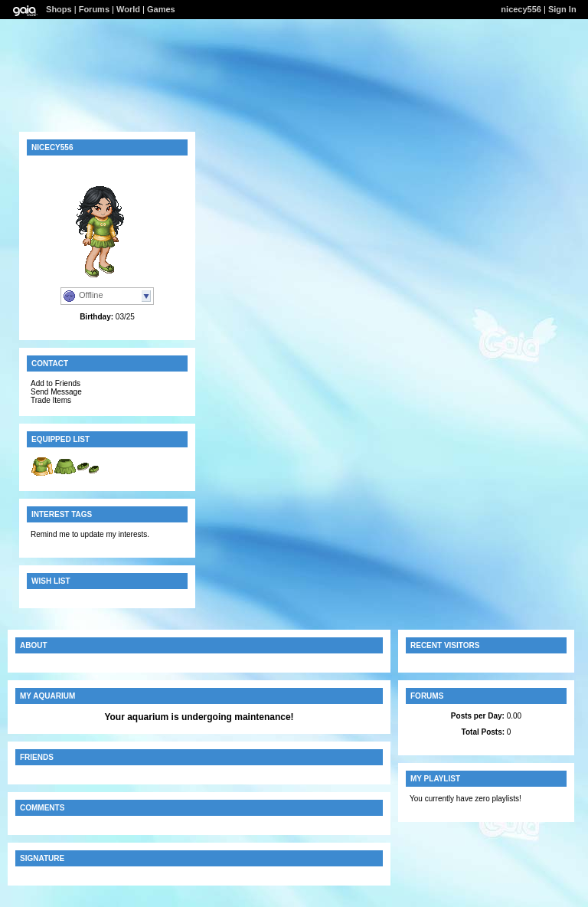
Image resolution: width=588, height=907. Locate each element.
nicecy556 (521, 9)
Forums (94, 9)
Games (161, 9)
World (128, 9)
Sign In (562, 9)
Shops (59, 9)
